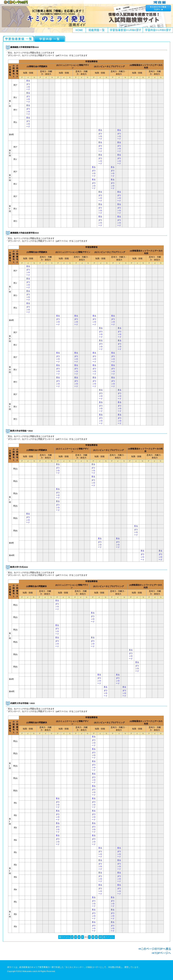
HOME (79, 30)
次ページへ (109, 937)
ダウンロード (28, 87)
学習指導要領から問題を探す (125, 30)
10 (100, 937)
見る (28, 81)
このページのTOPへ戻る (155, 949)
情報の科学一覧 (50, 39)
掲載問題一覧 (97, 30)
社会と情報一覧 (18, 39)
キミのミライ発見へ (159, 8)
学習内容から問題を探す (158, 30)
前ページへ (64, 937)
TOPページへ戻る (155, 953)
